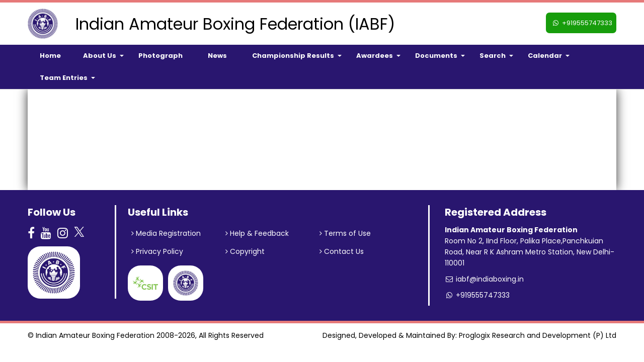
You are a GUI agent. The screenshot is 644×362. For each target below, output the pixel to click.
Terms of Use (345, 233)
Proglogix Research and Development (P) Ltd (538, 335)
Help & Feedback (257, 233)
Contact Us (342, 251)
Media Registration (166, 233)
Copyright (245, 251)
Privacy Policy (157, 251)
